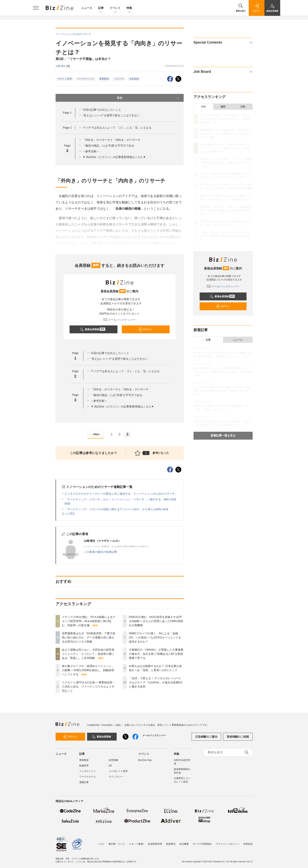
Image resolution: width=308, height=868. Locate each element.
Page (67, 113)
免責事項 (171, 844)
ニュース (87, 8)
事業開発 (104, 79)
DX (110, 766)
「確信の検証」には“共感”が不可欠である (108, 146)
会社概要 (184, 844)
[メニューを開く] (36, 8)
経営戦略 (114, 760)
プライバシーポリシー (227, 844)
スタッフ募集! (136, 844)
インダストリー (87, 771)
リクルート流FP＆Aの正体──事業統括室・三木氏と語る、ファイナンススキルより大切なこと (89, 687)
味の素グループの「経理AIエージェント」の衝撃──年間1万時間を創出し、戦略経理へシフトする (88, 670)
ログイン (145, 329)
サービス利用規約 (202, 844)
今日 (203, 107)
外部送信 (248, 844)
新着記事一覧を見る (223, 435)
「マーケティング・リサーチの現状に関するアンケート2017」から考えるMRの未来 (117, 509)
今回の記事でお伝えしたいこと (102, 110)
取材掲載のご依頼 (238, 737)
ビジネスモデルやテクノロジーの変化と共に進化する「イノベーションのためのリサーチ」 (121, 494)
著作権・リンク (117, 844)
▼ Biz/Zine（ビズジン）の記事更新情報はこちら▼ (114, 157)
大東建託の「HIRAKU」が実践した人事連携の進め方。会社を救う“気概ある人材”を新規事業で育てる (156, 654)
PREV (95, 434)
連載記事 (84, 782)
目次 (148, 98)
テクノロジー (116, 777)
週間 (223, 107)
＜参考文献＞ (91, 151)
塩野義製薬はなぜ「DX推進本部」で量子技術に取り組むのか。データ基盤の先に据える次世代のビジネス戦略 (89, 637)
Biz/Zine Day (145, 760)
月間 (243, 107)
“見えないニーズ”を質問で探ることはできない (111, 115)
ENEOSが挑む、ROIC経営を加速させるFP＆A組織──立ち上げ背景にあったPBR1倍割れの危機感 (156, 621)
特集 (129, 8)
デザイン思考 (65, 79)
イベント (115, 8)
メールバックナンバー (120, 320)
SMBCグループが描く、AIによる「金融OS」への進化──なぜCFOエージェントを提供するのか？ (155, 637)
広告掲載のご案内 (206, 737)
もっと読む (69, 513)
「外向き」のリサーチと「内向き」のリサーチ (112, 140)
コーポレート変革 (118, 771)
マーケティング (86, 79)
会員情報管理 (155, 844)
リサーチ (119, 79)
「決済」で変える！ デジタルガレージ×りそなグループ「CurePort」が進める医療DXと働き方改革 (156, 682)
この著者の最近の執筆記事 (100, 552)
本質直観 (134, 79)
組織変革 (84, 766)
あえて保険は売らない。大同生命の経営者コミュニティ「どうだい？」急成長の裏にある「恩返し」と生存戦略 (88, 654)
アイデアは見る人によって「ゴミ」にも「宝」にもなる (117, 128)
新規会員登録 (93, 329)
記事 (101, 8)
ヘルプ (101, 844)
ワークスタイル (87, 777)
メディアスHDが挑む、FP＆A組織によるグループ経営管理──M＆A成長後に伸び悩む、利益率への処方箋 (89, 621)
